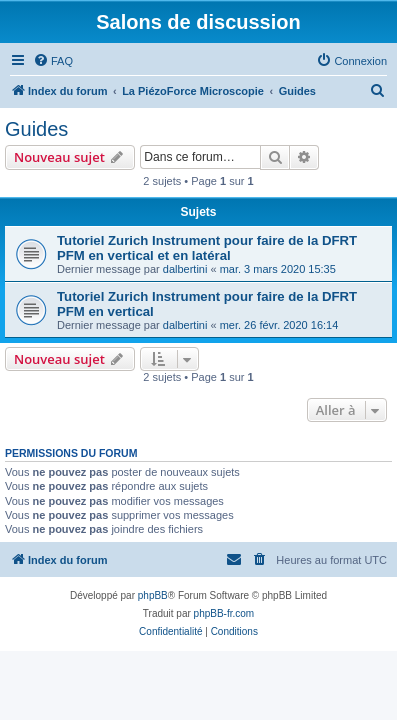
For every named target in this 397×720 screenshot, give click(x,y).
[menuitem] (53, 61)
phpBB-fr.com (224, 613)
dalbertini (185, 269)
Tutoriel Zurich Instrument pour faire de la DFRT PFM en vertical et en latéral (207, 248)
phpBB (153, 595)
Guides (36, 129)
